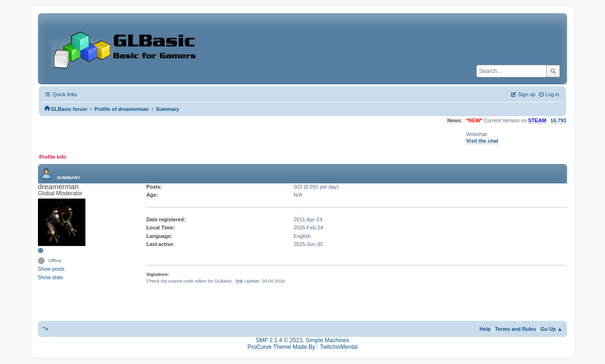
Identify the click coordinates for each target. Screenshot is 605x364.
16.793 (558, 120)
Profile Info (53, 157)
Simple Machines (327, 340)
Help (485, 329)
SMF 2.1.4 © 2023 (279, 340)
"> (46, 329)
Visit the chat (482, 141)
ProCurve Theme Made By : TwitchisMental (303, 347)
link (239, 281)
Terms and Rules (516, 329)
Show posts (51, 269)
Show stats (51, 277)
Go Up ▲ (551, 329)
